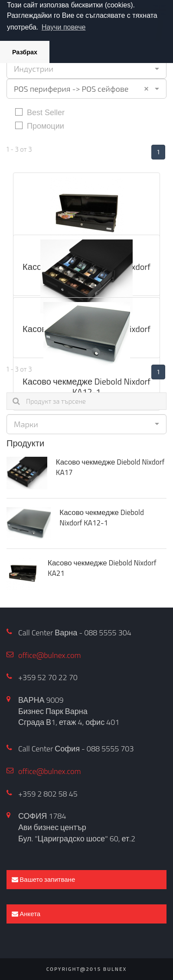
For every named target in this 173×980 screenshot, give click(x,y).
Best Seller (40, 112)
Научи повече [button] (64, 27)
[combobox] (86, 69)
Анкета (26, 914)
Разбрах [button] (25, 52)
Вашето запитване (43, 879)
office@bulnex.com (50, 655)
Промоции (40, 126)
